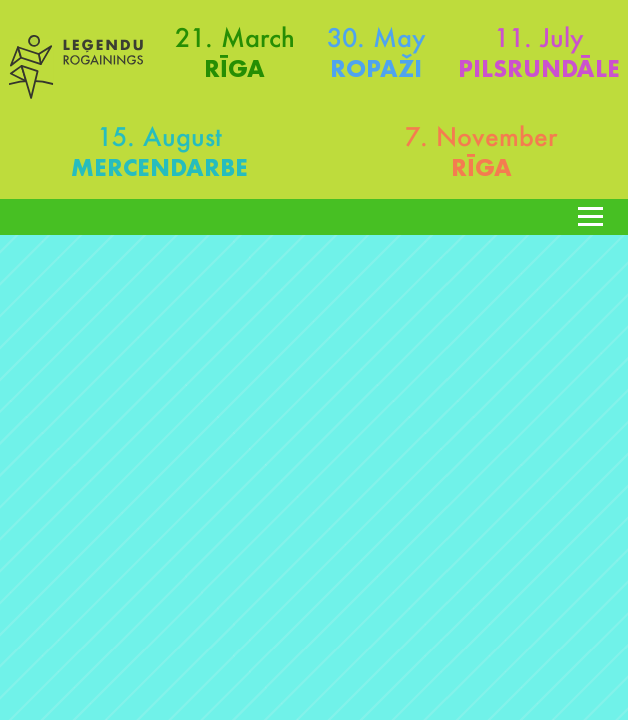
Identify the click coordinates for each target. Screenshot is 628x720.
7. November (481, 136)
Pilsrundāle (539, 68)
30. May (376, 37)
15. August (159, 136)
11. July (539, 37)
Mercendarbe (159, 167)
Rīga (234, 68)
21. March (235, 37)
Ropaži (376, 68)
